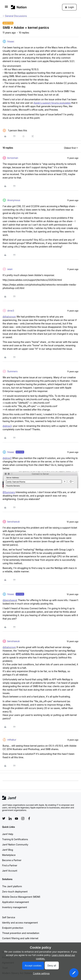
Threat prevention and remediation (21, 933)
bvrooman (13, 158)
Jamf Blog (8, 850)
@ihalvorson (9, 317)
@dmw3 (7, 426)
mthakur (12, 740)
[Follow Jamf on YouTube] (16, 818)
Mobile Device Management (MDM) (21, 897)
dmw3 (11, 311)
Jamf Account (10, 871)
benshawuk (14, 522)
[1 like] (15, 130)
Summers (12, 371)
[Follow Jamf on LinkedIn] (10, 818)
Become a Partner (12, 860)
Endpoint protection (13, 928)
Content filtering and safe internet (20, 938)
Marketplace (9, 855)
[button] (6, 8)
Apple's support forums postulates (52, 103)
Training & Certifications (15, 839)
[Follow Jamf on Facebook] (29, 818)
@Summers (9, 492)
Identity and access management (20, 923)
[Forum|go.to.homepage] (19, 7)
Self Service (9, 917)
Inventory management (15, 907)
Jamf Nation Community (15, 845)
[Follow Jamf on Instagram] (23, 818)
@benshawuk (10, 600)
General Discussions (16, 16)
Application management (15, 902)
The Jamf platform (12, 886)
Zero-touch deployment (15, 892)
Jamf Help (8, 834)
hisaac (11, 41)
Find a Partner (10, 865)
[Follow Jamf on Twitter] (4, 818)
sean (10, 269)
